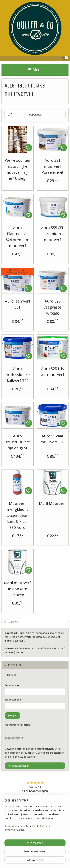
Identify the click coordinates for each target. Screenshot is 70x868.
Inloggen (13, 716)
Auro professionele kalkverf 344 (18, 375)
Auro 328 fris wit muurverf (52, 372)
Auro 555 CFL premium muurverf (53, 234)
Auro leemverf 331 (18, 304)
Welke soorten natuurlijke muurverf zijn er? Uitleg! (18, 169)
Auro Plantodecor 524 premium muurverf (17, 237)
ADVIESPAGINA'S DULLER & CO (21, 844)
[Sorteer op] (35, 115)
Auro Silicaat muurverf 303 (52, 439)
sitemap (46, 861)
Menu (35, 70)
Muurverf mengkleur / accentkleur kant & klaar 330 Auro (18, 515)
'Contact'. (10, 832)
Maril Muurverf (52, 503)
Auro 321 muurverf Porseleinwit (53, 166)
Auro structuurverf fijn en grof (18, 442)
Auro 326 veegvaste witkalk (52, 307)
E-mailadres (12, 685)
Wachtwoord (13, 700)
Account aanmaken (19, 766)
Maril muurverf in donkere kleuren (17, 589)
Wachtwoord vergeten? (18, 725)
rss (54, 861)
